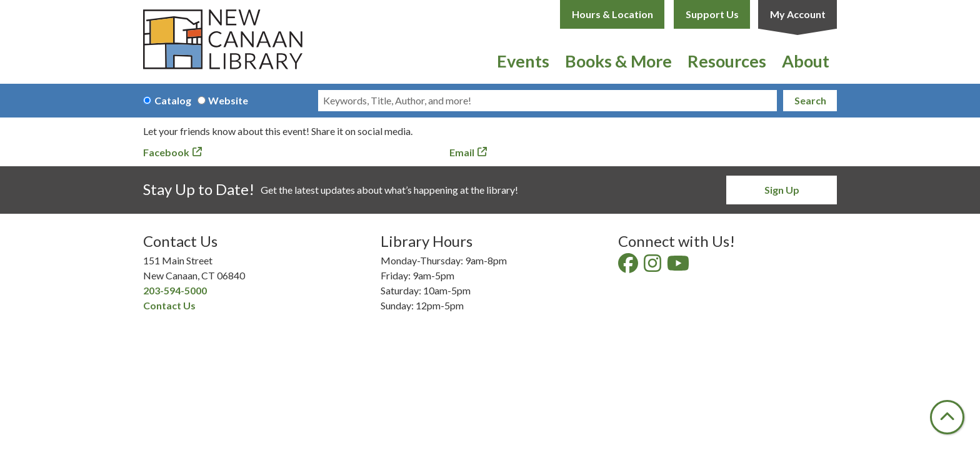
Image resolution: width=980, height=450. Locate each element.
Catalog (173, 100)
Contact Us (169, 305)
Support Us (712, 14)
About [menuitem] (806, 61)
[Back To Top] (947, 417)
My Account (798, 14)
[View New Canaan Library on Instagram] (653, 267)
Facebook (166, 152)
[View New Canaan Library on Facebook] (629, 267)
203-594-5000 (175, 290)
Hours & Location (612, 14)
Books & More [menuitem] (618, 61)
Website (228, 100)
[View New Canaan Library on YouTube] (679, 267)
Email (462, 152)
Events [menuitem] (523, 61)
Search (810, 100)
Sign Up (782, 190)
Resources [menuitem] (727, 61)
